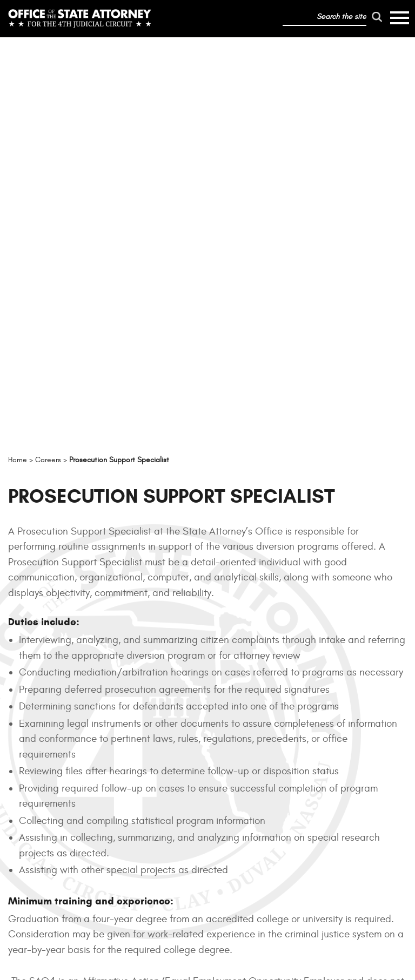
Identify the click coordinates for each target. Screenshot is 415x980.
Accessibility (230, 926)
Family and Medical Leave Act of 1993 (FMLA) (289, 613)
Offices (140, 829)
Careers (141, 876)
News (134, 853)
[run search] (377, 17)
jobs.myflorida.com (217, 660)
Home (135, 759)
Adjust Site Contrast (374, 967)
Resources (148, 806)
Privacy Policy (182, 926)
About (136, 782)
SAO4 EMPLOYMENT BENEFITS (208, 695)
